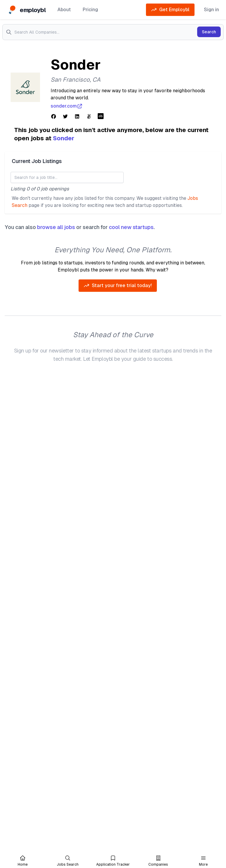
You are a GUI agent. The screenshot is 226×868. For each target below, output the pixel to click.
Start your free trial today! (118, 286)
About (64, 10)
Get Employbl (170, 10)
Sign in (211, 10)
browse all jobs (56, 227)
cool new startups (131, 227)
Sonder (64, 138)
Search (209, 32)
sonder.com (67, 106)
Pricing (90, 10)
